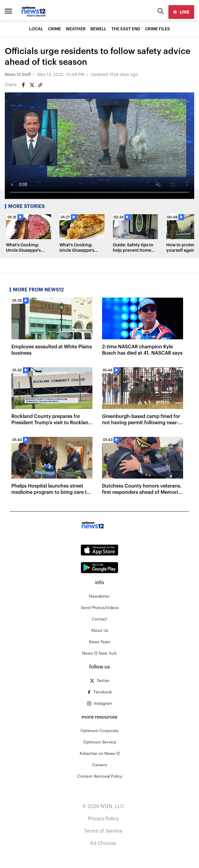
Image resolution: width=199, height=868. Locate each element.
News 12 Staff (18, 75)
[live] (181, 12)
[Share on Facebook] (23, 85)
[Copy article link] (40, 85)
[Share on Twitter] (32, 85)
